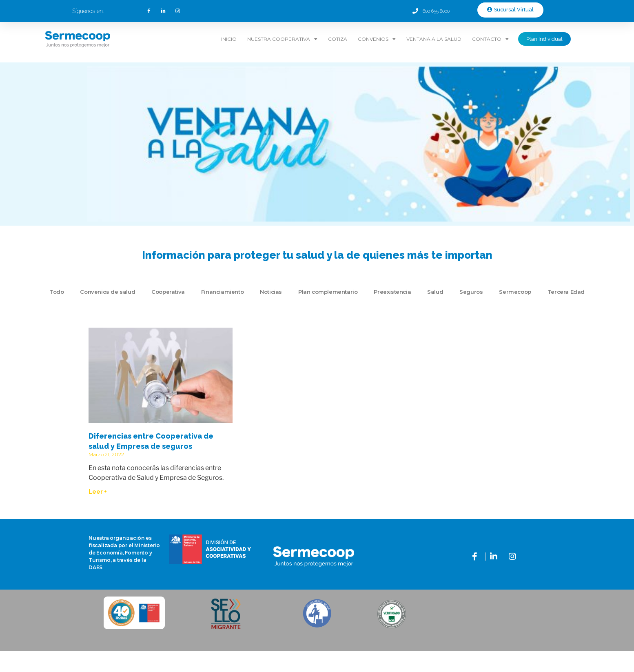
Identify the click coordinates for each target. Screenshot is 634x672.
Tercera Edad (566, 292)
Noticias (271, 292)
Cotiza (338, 39)
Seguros (471, 292)
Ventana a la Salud (434, 39)
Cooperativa (168, 292)
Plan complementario (328, 292)
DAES (95, 567)
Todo (57, 292)
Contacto (490, 39)
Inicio (229, 39)
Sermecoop (515, 292)
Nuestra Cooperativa (282, 39)
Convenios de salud (108, 292)
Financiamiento (222, 292)
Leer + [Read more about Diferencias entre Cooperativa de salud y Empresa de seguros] (98, 492)
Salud (435, 292)
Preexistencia (392, 292)
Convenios (377, 39)
